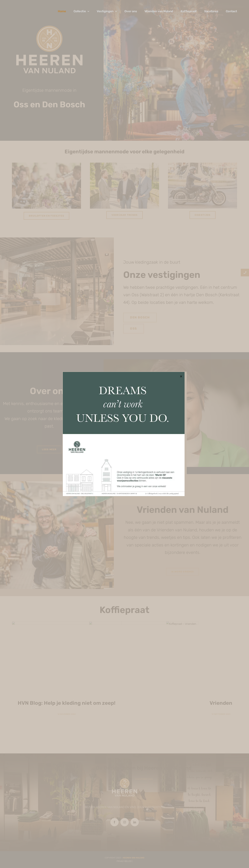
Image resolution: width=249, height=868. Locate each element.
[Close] (181, 376)
